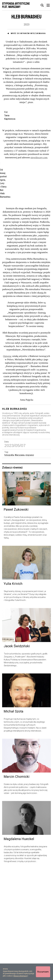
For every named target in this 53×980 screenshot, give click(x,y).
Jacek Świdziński (17, 757)
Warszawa (20, 566)
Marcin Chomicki (17, 887)
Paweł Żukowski (16, 620)
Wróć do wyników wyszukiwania (28, 33)
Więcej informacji (20, 976)
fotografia (9, 566)
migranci (30, 566)
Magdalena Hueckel (19, 950)
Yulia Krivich (13, 694)
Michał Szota (13, 822)
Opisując (7, 467)
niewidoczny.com (39, 173)
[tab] (42, 5)
